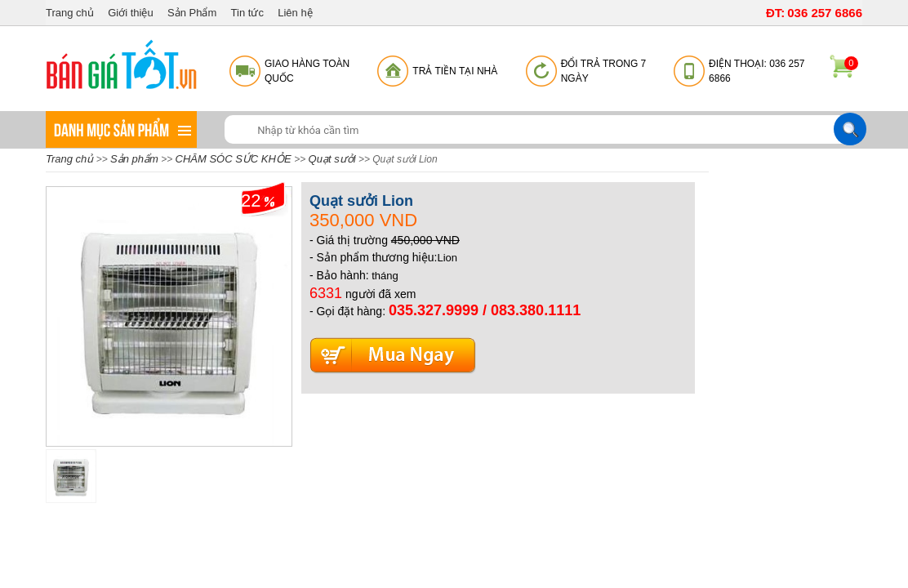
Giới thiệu (130, 13)
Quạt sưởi (332, 159)
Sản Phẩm (192, 13)
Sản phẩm (134, 159)
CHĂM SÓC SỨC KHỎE (235, 159)
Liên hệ (295, 13)
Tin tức (247, 13)
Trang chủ (70, 13)
